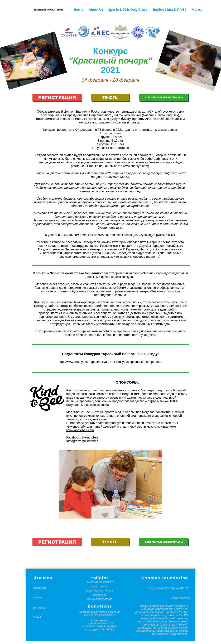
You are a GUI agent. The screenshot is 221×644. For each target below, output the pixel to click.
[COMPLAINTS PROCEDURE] (100, 599)
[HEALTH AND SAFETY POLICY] (100, 591)
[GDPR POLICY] (100, 595)
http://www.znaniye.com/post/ (79, 362)
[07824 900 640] (181, 598)
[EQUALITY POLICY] (100, 587)
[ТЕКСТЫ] (110, 97)
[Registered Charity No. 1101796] (169, 588)
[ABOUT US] (42, 598)
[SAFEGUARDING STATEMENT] (100, 582)
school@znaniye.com (153, 173)
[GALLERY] (42, 617)
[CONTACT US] (42, 588)
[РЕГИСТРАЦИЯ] (57, 97)
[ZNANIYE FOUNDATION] (47, 10)
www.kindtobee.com (80, 430)
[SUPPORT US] (42, 608)
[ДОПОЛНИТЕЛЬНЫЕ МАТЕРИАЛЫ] (164, 97)
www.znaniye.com (136, 166)
